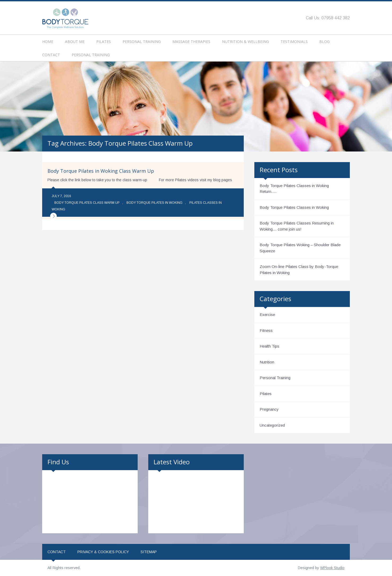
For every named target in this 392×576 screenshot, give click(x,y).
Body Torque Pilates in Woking (154, 203)
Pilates (104, 42)
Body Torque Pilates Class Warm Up (87, 203)
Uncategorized (272, 425)
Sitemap (149, 552)
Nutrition (267, 362)
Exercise (267, 315)
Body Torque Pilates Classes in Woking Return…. (294, 189)
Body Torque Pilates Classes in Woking (294, 207)
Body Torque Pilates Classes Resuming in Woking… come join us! (297, 226)
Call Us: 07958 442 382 (328, 18)
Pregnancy (269, 409)
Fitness (266, 330)
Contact (51, 55)
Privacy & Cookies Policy (103, 552)
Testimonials (294, 42)
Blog (325, 42)
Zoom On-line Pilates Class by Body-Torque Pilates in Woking (299, 270)
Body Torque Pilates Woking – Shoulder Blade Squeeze (300, 248)
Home (48, 42)
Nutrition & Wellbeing (245, 42)
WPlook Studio (332, 568)
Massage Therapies (191, 42)
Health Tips (269, 346)
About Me (75, 42)
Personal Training (142, 42)
